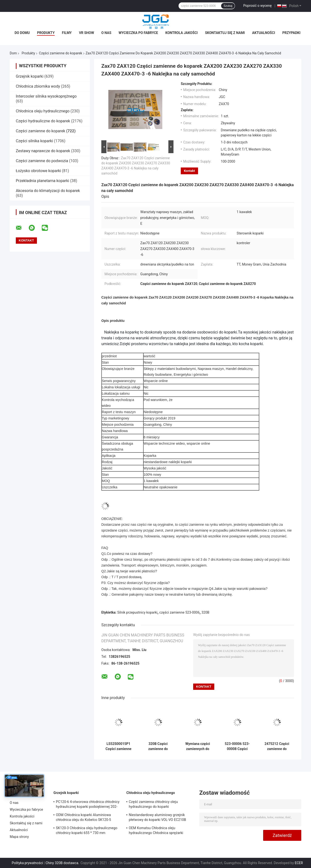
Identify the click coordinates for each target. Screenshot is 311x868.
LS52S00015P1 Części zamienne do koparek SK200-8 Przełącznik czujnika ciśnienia (118, 746)
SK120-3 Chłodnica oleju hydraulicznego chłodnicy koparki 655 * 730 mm (87, 830)
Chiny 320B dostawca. (63, 863)
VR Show (86, 33)
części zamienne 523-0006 (180, 612)
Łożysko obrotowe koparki (38, 171)
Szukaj (228, 6)
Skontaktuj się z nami (225, 33)
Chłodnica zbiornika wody (38, 86)
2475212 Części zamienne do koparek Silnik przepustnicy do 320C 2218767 (277, 746)
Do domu (22, 33)
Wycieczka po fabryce (138, 33)
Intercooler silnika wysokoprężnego (46, 96)
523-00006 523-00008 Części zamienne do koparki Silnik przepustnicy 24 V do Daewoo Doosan (237, 746)
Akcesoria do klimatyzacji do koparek (48, 191)
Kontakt (189, 171)
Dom (13, 53)
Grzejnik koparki (30, 76)
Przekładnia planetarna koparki (42, 181)
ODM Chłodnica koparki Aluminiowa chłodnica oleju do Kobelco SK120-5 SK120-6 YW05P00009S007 (83, 818)
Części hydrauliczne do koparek (43, 121)
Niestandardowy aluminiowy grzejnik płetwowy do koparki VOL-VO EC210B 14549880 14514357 (157, 818)
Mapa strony (19, 837)
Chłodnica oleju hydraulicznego (43, 111)
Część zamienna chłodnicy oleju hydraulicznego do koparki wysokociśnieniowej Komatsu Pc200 (157, 805)
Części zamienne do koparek (60, 53)
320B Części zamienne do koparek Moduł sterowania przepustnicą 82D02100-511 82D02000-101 (158, 746)
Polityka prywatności (27, 863)
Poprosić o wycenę (257, 6)
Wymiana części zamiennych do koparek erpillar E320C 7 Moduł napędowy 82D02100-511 (198, 746)
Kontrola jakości (181, 33)
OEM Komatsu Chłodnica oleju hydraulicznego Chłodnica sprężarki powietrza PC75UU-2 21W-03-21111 (156, 831)
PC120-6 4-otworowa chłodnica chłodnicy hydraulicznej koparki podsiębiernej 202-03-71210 (88, 805)
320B (205, 612)
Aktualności (264, 33)
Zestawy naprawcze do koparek (43, 151)
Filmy (67, 33)
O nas (106, 33)
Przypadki (291, 33)
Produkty (46, 33)
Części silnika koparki (34, 141)
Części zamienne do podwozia (42, 161)
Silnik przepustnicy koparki (137, 612)
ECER (299, 863)
